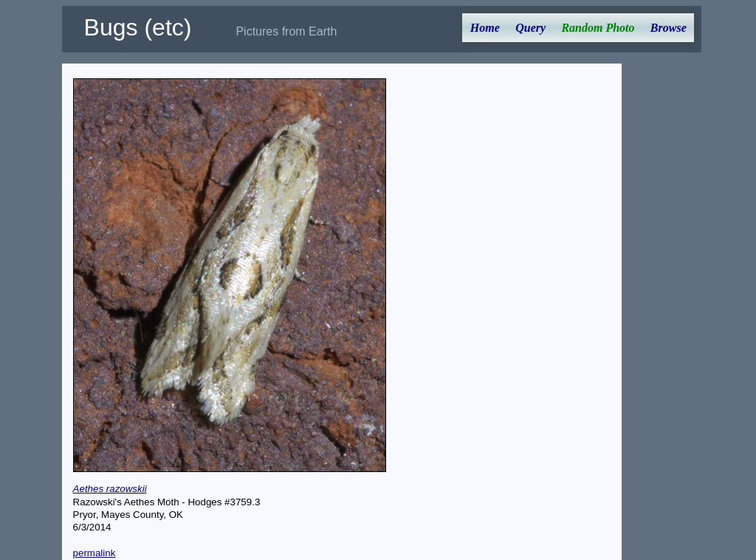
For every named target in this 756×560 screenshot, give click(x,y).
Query (530, 28)
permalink (94, 553)
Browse (669, 28)
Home (485, 28)
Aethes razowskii (110, 489)
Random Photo (598, 28)
